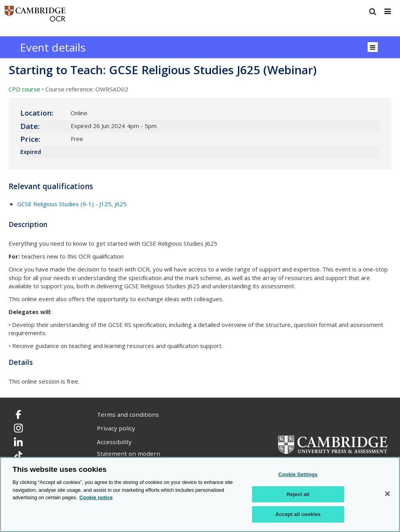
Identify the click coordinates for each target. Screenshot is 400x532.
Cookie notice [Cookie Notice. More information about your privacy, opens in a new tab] (96, 497)
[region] (200, 495)
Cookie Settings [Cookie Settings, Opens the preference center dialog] (298, 474)
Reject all (298, 494)
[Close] (387, 494)
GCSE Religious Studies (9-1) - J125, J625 (72, 204)
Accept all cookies (298, 514)
